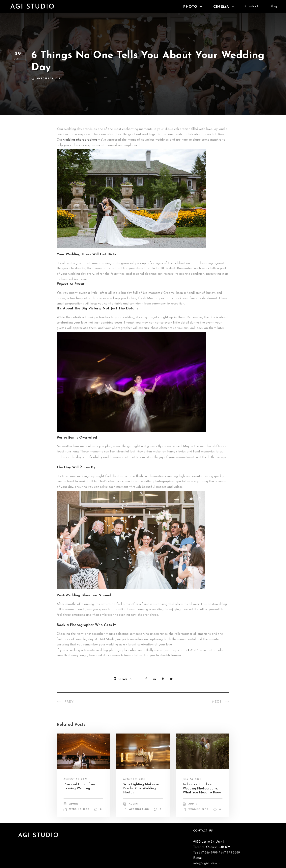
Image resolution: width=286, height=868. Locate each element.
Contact (252, 6)
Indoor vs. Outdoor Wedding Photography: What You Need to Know (202, 788)
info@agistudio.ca (206, 863)
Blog (273, 6)
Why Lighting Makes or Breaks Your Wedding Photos (141, 788)
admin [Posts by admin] (74, 804)
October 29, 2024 (49, 78)
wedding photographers (80, 140)
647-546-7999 (208, 853)
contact (184, 650)
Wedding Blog (79, 809)
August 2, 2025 (134, 779)
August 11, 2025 (76, 779)
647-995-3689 (230, 853)
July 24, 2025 (192, 779)
